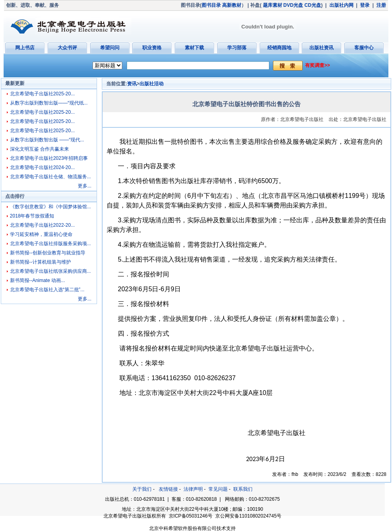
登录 (365, 5)
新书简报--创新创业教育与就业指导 (48, 253)
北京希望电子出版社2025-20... (42, 94)
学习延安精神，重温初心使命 (41, 234)
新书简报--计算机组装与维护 (40, 262)
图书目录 (211, 5)
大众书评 (67, 48)
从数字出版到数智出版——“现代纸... (49, 103)
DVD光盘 (293, 5)
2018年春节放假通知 (32, 216)
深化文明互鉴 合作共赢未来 (39, 149)
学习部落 (237, 48)
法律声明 (193, 489)
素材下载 (194, 48)
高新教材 (232, 5)
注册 (381, 5)
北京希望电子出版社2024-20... (42, 167)
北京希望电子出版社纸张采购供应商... (51, 271)
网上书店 (25, 48)
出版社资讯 (321, 48)
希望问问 (110, 48)
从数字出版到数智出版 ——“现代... (47, 140)
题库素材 (273, 5)
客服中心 (364, 48)
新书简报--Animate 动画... (37, 280)
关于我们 (142, 489)
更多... (85, 186)
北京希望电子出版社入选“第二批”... (47, 290)
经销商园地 (279, 48)
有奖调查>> (317, 65)
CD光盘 (313, 5)
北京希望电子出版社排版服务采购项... (51, 244)
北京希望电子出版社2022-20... (42, 225)
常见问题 (218, 489)
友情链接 (168, 489)
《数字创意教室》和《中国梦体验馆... (51, 207)
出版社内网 (341, 5)
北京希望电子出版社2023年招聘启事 (49, 158)
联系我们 (243, 489)
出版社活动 (152, 84)
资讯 (132, 84)
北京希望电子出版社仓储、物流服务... (51, 177)
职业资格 (152, 48)
